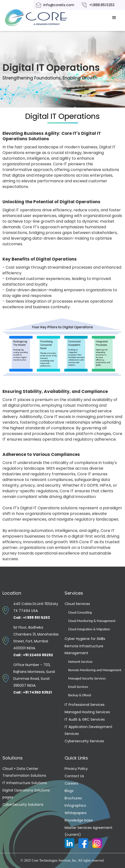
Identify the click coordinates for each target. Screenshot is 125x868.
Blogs (69, 791)
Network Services (80, 662)
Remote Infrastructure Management (84, 650)
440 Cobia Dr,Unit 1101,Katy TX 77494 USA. (36, 611)
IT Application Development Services (89, 730)
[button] (114, 18)
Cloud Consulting (80, 612)
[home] (42, 18)
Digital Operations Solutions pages (26, 794)
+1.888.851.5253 (102, 5)
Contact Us (74, 776)
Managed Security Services (87, 678)
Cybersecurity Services (84, 741)
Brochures (73, 798)
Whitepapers (76, 813)
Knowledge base (79, 820)
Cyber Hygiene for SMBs (85, 639)
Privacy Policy (76, 769)
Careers (71, 783)
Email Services (78, 687)
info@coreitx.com (59, 5)
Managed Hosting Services (87, 712)
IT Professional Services (85, 705)
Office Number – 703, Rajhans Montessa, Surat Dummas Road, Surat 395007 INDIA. (34, 679)
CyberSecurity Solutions (23, 805)
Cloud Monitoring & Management (92, 621)
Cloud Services (77, 604)
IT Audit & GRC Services (85, 719)
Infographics (75, 806)
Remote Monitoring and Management (95, 670)
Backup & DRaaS (80, 695)
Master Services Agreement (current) (89, 831)
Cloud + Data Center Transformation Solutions (24, 772)
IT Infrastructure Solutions (25, 783)
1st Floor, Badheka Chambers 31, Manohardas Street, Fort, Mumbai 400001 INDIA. (36, 641)
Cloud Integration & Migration (89, 629)
